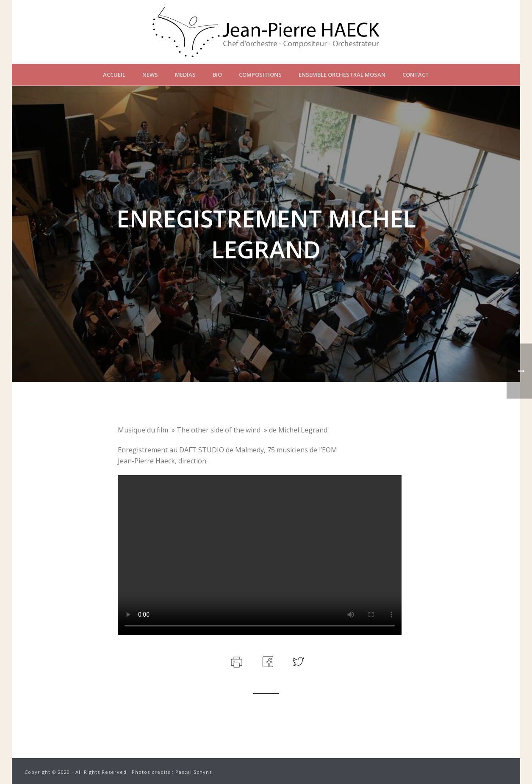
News (150, 75)
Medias (185, 75)
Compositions (260, 75)
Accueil (114, 75)
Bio (217, 75)
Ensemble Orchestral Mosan (342, 75)
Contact (416, 75)
